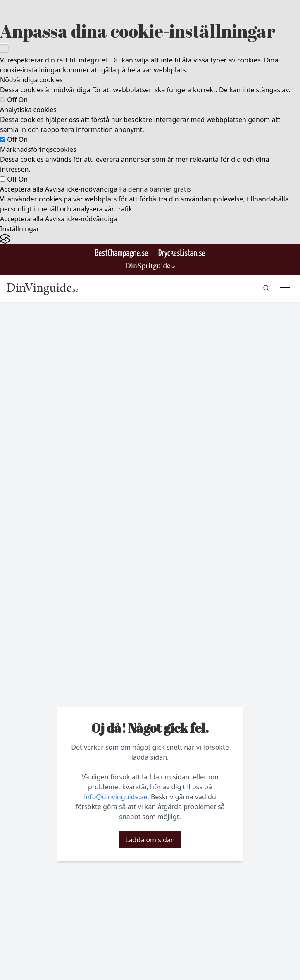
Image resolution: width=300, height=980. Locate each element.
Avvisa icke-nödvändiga (81, 189)
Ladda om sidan (150, 840)
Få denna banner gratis (155, 189)
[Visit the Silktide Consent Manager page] (150, 239)
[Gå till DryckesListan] (182, 253)
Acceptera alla (22, 189)
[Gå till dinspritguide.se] (150, 266)
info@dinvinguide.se (115, 797)
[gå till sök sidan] (266, 288)
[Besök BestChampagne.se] (122, 253)
